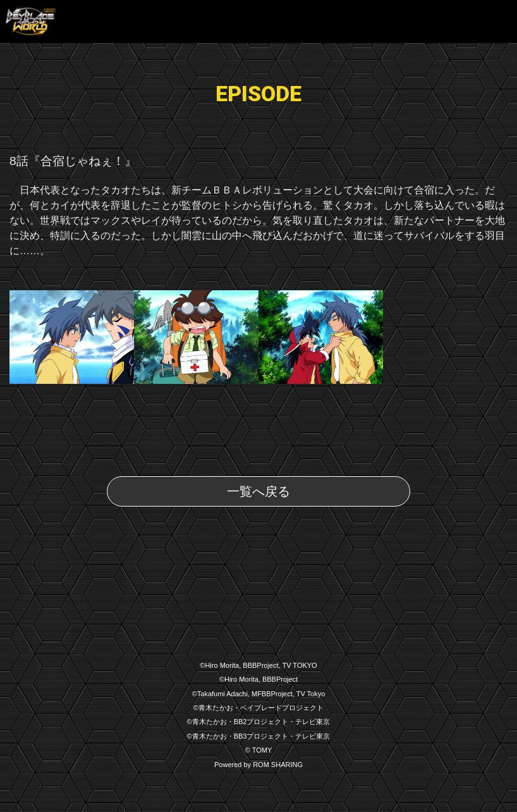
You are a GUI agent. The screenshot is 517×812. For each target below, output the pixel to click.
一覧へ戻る (258, 491)
